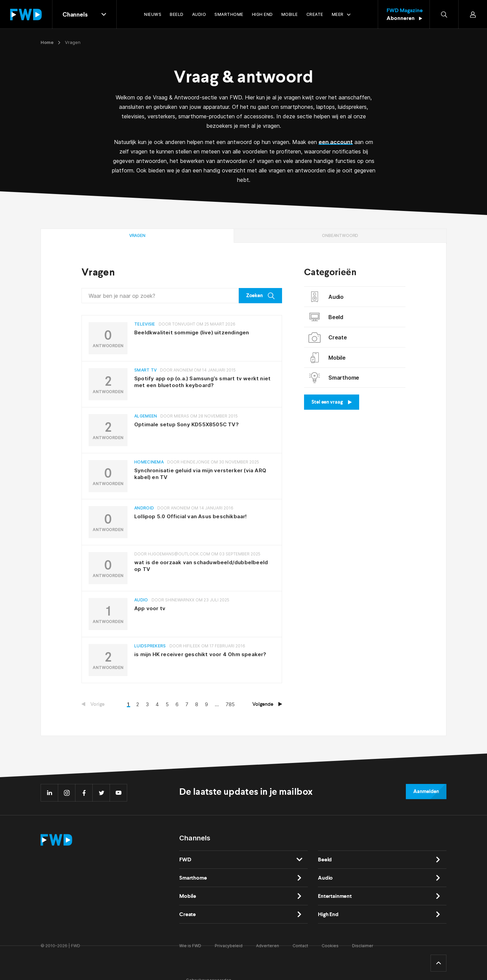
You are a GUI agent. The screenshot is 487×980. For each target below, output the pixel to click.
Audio (326, 297)
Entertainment (335, 896)
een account (336, 142)
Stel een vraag (332, 402)
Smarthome (334, 378)
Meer (338, 14)
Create (328, 337)
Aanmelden (426, 791)
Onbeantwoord (340, 235)
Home (47, 42)
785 (230, 704)
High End (328, 914)
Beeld (326, 317)
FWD (185, 859)
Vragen (137, 235)
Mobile (327, 358)
